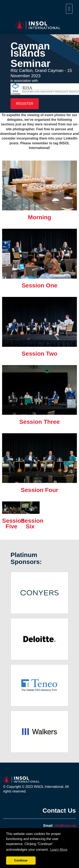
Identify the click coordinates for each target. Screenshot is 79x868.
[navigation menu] (69, 9)
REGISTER (25, 104)
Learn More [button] (59, 850)
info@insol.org (65, 826)
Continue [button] (21, 860)
